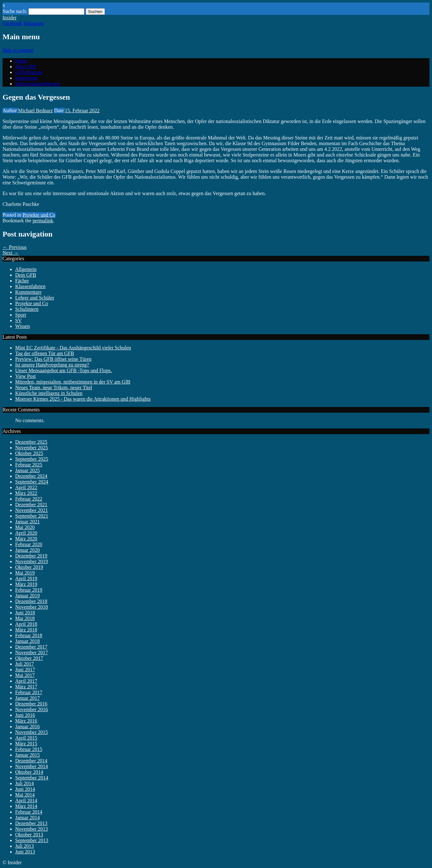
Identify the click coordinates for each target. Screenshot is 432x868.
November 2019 (32, 561)
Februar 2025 (29, 465)
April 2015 (26, 738)
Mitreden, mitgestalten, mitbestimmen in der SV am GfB (73, 382)
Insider (9, 18)
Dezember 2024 (31, 476)
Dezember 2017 (31, 647)
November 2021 (32, 510)
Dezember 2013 (31, 823)
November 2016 (32, 709)
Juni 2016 (25, 715)
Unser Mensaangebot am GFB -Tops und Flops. (64, 370)
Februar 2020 (29, 544)
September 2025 (32, 459)
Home (21, 61)
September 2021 (32, 516)
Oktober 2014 (29, 772)
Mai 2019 (25, 573)
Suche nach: (15, 11)
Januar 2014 (27, 818)
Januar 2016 (27, 726)
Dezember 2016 (31, 704)
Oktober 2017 (29, 658)
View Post (25, 376)
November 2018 (32, 607)
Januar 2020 (27, 550)
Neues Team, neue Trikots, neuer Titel (54, 388)
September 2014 (32, 778)
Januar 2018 (27, 641)
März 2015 (26, 744)
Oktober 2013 (29, 835)
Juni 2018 (25, 613)
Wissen (22, 326)
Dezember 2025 (31, 442)
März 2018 (26, 630)
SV (18, 320)
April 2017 (26, 681)
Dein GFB (26, 67)
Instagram (33, 23)
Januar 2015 (27, 755)
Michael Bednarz (35, 111)
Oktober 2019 (29, 567)
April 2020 (26, 533)
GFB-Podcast (29, 72)
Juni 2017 (25, 670)
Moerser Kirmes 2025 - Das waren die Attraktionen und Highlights (83, 399)
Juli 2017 (24, 664)
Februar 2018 (29, 635)
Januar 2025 (27, 470)
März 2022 (26, 493)
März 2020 (26, 539)
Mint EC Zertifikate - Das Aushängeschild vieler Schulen (73, 348)
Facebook (12, 23)
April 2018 (26, 624)
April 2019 (26, 579)
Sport (21, 315)
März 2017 (26, 687)
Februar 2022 (29, 499)
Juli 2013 (24, 846)
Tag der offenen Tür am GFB (45, 353)
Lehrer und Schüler (35, 298)
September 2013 (32, 840)
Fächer (22, 281)
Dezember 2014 (31, 761)
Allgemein (26, 269)
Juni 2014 (25, 789)
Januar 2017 (27, 698)
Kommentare (28, 292)
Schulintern (27, 309)
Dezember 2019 (31, 556)
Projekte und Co (39, 215)
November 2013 (32, 829)
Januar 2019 (27, 596)
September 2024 (32, 482)
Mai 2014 (25, 795)
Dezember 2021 (31, 505)
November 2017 (32, 653)
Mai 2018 (25, 618)
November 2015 (32, 732)
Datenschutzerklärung (37, 84)
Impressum (26, 78)
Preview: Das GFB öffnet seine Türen (53, 359)
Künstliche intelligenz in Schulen (49, 393)
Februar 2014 (29, 812)
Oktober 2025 (29, 453)
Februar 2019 (29, 590)
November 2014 (32, 766)
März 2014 (26, 806)
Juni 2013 (25, 852)
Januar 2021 (27, 522)
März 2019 (26, 584)
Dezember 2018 (31, 601)
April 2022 (26, 487)
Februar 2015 (29, 749)
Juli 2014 (24, 783)
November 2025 (32, 448)
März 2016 (26, 721)
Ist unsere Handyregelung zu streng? (52, 365)
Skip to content (18, 50)
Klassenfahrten (30, 286)
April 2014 (26, 800)
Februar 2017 (29, 692)
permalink (43, 221)
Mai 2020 (25, 527)
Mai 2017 (25, 675)
